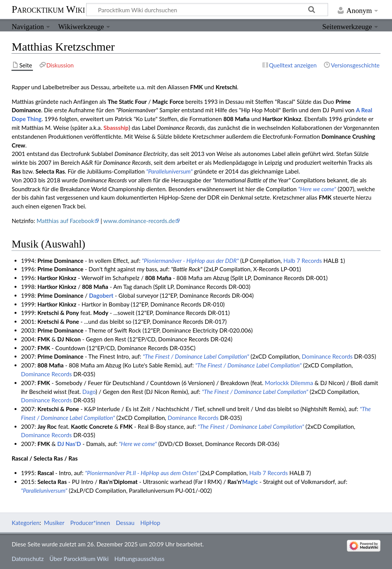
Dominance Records (327, 356)
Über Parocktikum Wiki (79, 559)
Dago (89, 392)
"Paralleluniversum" (169, 171)
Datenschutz (28, 559)
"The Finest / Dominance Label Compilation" (196, 356)
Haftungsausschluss (140, 559)
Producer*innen (90, 523)
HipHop (150, 523)
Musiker (54, 523)
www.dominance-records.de (139, 221)
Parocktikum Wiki (48, 9)
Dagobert (101, 295)
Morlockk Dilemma (289, 383)
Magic (250, 482)
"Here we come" (317, 189)
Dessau (125, 523)
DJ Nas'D (69, 444)
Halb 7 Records (303, 261)
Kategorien (25, 523)
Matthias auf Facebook (65, 221)
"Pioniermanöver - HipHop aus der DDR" (190, 261)
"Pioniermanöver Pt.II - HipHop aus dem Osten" (142, 473)
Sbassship (116, 128)
